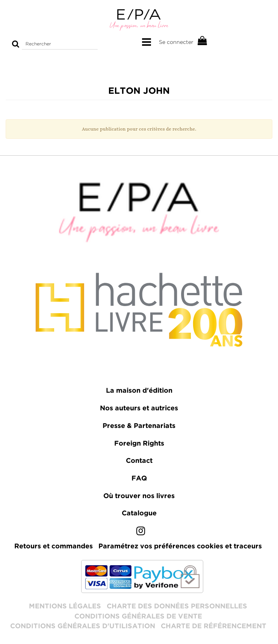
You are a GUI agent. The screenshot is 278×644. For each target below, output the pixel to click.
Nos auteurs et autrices (139, 408)
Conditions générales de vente (138, 617)
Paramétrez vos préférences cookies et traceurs (180, 546)
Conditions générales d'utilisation (83, 626)
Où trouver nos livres (139, 496)
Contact (139, 461)
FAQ (139, 479)
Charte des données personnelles (177, 606)
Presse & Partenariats (139, 426)
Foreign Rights (139, 444)
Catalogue (139, 513)
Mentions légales (65, 606)
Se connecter (176, 42)
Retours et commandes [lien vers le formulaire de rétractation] (54, 546)
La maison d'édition (139, 391)
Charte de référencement (214, 626)
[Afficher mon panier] (202, 41)
